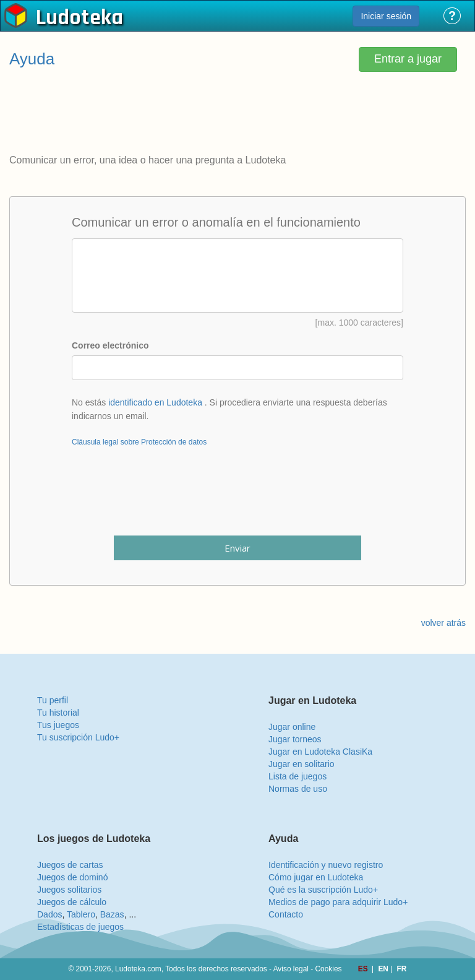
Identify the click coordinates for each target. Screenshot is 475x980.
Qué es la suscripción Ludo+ (323, 890)
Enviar (237, 548)
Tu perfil (53, 700)
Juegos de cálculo (72, 902)
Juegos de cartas (70, 865)
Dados (49, 914)
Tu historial (58, 713)
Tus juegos (58, 725)
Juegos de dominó (72, 877)
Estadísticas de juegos (80, 927)
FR (402, 969)
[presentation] (237, 499)
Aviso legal (291, 969)
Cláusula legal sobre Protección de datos (139, 442)
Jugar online (292, 727)
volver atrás (443, 623)
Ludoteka (79, 18)
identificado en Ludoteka (155, 402)
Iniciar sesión (386, 16)
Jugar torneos (295, 739)
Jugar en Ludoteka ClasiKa (320, 752)
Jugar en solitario (302, 764)
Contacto (286, 914)
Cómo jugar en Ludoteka (316, 877)
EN (384, 969)
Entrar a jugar (408, 59)
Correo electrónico (110, 345)
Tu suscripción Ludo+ (78, 737)
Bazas (112, 914)
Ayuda (32, 59)
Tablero (81, 914)
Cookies (329, 969)
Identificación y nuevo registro (326, 865)
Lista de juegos (297, 776)
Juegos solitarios (69, 890)
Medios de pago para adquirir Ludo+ (338, 902)
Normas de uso (298, 789)
